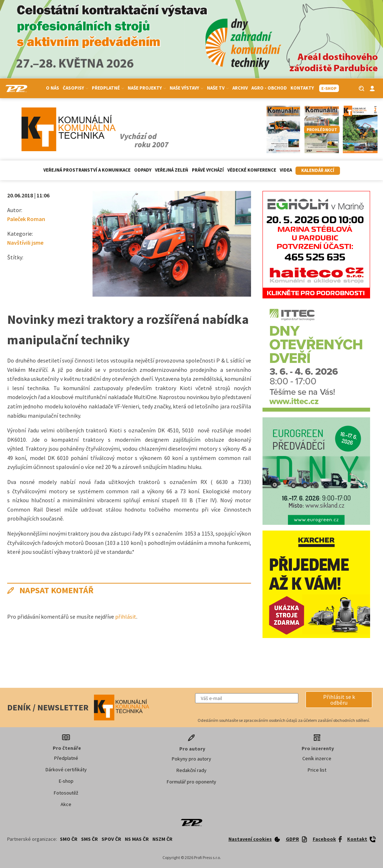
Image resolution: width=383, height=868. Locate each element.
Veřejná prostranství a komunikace (87, 170)
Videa (286, 170)
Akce (66, 804)
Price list (317, 770)
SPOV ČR (111, 839)
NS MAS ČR (137, 839)
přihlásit (126, 617)
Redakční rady (191, 770)
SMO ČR (69, 839)
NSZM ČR (162, 839)
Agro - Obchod (269, 88)
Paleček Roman (26, 219)
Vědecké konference (252, 170)
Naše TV (218, 88)
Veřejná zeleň (172, 170)
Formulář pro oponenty (191, 782)
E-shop (66, 781)
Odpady (143, 170)
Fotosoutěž (66, 793)
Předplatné (108, 88)
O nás (53, 88)
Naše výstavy (186, 88)
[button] (339, 700)
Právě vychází (208, 170)
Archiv (240, 88)
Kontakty (302, 88)
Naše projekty (147, 88)
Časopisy (75, 88)
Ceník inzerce (317, 758)
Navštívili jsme (25, 243)
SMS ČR (89, 839)
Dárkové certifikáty (66, 769)
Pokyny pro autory (191, 759)
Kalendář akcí (318, 170)
